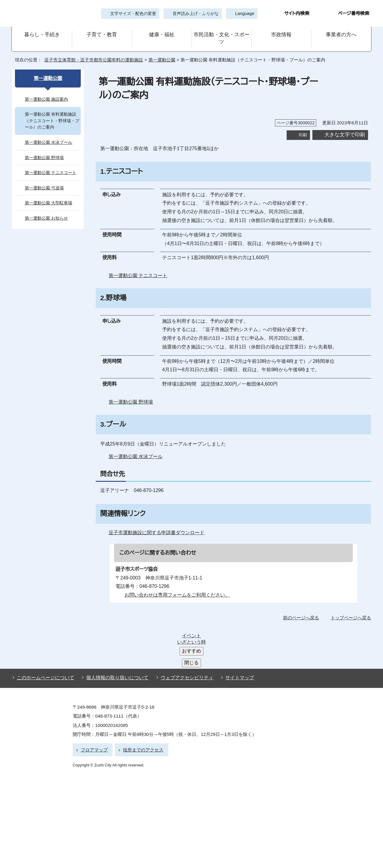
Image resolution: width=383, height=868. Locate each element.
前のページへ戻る (303, 611)
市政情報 (281, 35)
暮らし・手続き (42, 35)
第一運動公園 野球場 (131, 395)
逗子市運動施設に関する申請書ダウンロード (155, 526)
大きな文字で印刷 (345, 128)
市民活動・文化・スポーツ (221, 35)
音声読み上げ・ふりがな (193, 14)
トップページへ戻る (352, 611)
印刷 (303, 128)
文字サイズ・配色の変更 (133, 14)
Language (243, 14)
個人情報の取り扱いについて (115, 629)
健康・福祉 (162, 35)
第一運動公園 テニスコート (137, 269)
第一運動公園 (160, 53)
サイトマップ (230, 629)
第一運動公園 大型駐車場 (49, 196)
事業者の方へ (341, 35)
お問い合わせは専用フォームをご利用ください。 (175, 588)
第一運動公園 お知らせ (46, 212)
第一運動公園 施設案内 (47, 92)
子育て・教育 (102, 35)
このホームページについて (44, 629)
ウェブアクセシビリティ (181, 629)
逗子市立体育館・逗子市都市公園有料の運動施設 (91, 53)
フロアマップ (93, 700)
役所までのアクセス (140, 700)
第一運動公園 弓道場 (44, 181)
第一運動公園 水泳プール (136, 450)
